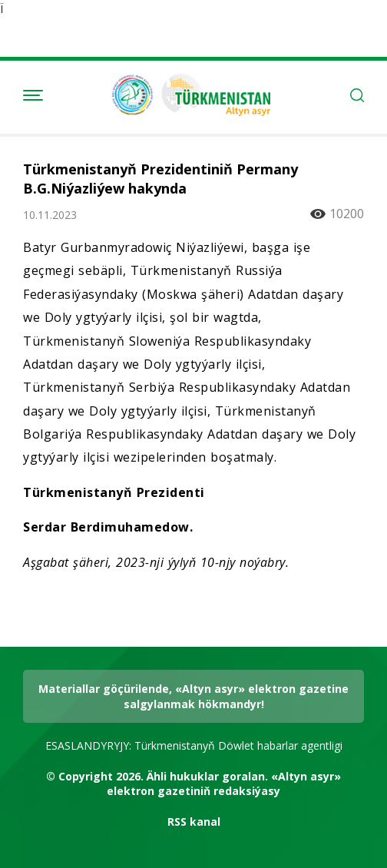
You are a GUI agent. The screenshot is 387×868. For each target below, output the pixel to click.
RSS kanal (194, 822)
